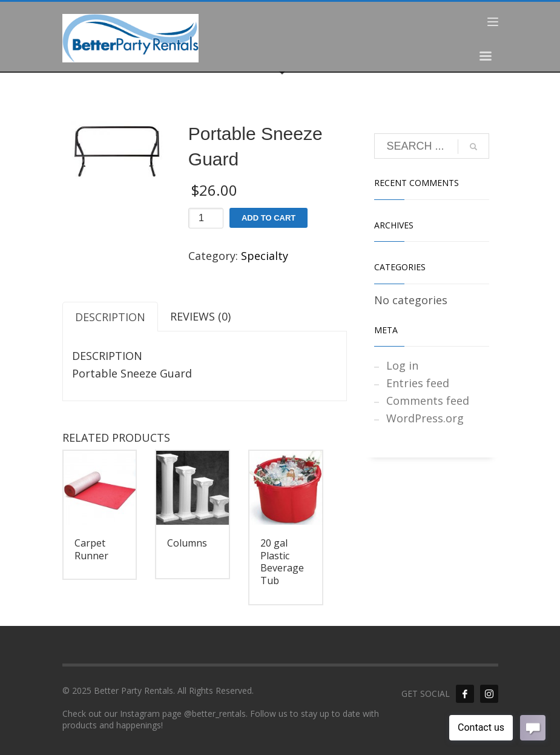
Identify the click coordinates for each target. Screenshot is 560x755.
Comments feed (428, 401)
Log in (402, 365)
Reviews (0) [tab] (200, 316)
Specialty (265, 256)
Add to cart (268, 218)
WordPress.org (425, 418)
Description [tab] (110, 317)
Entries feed (418, 383)
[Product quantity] (206, 218)
